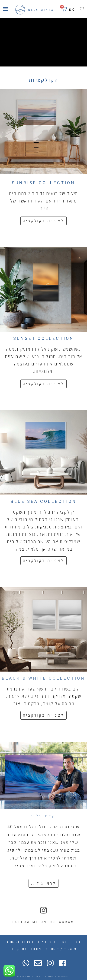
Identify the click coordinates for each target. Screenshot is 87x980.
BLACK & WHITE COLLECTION (43, 678)
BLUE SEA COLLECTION (44, 502)
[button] (5, 9)
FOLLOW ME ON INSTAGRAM (43, 922)
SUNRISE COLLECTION (43, 183)
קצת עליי (43, 816)
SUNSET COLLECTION (44, 339)
